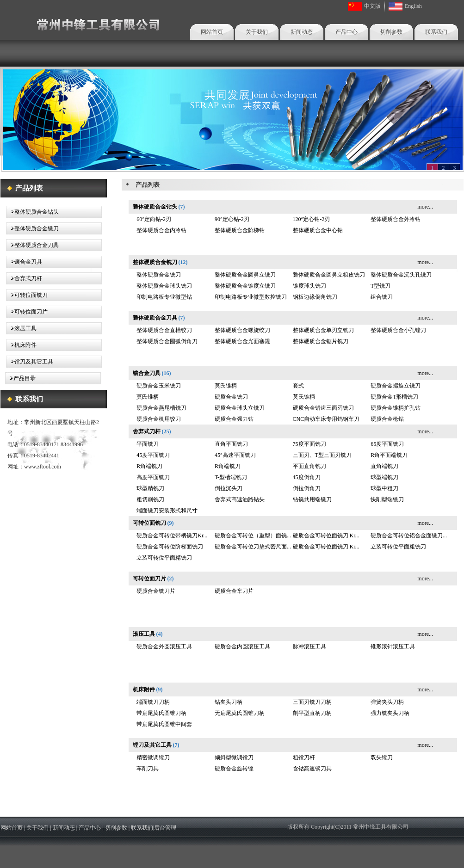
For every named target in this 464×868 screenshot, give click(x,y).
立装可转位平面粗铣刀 (398, 547)
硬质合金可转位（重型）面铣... (253, 536)
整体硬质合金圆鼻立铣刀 (245, 275)
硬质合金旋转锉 (234, 769)
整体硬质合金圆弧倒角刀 (167, 341)
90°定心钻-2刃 (232, 219)
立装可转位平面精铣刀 (164, 558)
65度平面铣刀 (387, 444)
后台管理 (165, 828)
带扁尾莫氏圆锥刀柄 (161, 713)
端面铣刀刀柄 (153, 702)
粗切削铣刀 (150, 499)
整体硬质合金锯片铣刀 (321, 341)
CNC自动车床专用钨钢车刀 (326, 419)
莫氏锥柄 (226, 386)
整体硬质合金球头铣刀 (164, 286)
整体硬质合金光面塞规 (242, 341)
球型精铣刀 (150, 488)
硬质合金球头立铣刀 (240, 408)
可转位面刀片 (31, 312)
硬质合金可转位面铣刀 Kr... (326, 536)
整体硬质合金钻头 (37, 212)
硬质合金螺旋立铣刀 (396, 386)
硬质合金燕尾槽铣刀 (161, 408)
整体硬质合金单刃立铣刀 (323, 330)
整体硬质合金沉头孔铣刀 (401, 275)
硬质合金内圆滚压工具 (242, 646)
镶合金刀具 (28, 262)
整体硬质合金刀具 (37, 245)
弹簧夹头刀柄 (387, 702)
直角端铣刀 (384, 466)
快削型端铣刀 (387, 499)
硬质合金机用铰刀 (159, 419)
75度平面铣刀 (309, 444)
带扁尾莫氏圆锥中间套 (164, 724)
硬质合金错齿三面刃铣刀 (323, 408)
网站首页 (212, 32)
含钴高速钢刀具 (312, 769)
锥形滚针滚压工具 (393, 646)
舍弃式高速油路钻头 (240, 499)
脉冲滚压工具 (309, 646)
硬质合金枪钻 (387, 419)
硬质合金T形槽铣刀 (394, 397)
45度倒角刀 (307, 477)
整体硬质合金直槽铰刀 (164, 330)
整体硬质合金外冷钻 (396, 219)
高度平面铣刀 (153, 477)
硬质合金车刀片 (234, 591)
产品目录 (25, 378)
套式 (298, 386)
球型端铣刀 (384, 477)
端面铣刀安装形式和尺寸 (167, 511)
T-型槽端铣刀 (231, 477)
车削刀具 (148, 769)
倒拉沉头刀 (229, 488)
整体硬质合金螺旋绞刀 (242, 330)
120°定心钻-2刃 (312, 219)
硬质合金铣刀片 (156, 591)
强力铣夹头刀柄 (390, 713)
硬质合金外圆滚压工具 (164, 646)
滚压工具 (25, 328)
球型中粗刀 (384, 488)
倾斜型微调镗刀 (234, 757)
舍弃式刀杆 (28, 278)
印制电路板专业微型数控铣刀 (251, 297)
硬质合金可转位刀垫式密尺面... (253, 547)
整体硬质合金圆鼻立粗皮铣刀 (329, 275)
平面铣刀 (148, 444)
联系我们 (436, 32)
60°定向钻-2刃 (154, 219)
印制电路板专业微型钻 (164, 297)
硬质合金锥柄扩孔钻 (396, 408)
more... (425, 207)
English (413, 6)
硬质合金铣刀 (231, 397)
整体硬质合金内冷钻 (161, 230)
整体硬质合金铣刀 (37, 228)
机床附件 (25, 345)
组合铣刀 (382, 297)
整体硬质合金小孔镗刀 (398, 330)
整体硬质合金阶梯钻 (240, 230)
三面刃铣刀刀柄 (312, 702)
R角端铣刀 (149, 466)
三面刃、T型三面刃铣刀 (322, 455)
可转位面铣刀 (31, 295)
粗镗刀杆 (304, 757)
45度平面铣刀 (153, 455)
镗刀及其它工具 (34, 362)
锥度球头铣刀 (309, 286)
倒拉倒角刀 (307, 488)
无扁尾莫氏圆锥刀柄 (240, 713)
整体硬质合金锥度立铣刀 (245, 286)
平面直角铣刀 (309, 466)
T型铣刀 (380, 286)
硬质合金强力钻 (234, 419)
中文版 (372, 6)
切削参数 (391, 32)
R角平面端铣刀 (389, 455)
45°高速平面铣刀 (235, 455)
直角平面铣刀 (231, 444)
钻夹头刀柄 (229, 702)
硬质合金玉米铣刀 (159, 386)
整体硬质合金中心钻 (318, 230)
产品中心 (346, 32)
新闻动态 (302, 32)
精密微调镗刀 (153, 757)
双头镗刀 (382, 757)
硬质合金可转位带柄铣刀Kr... (172, 536)
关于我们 (257, 32)
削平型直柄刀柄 (312, 713)
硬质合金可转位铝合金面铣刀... (409, 536)
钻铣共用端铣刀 (312, 499)
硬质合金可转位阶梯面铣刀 (170, 547)
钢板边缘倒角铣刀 (315, 297)
